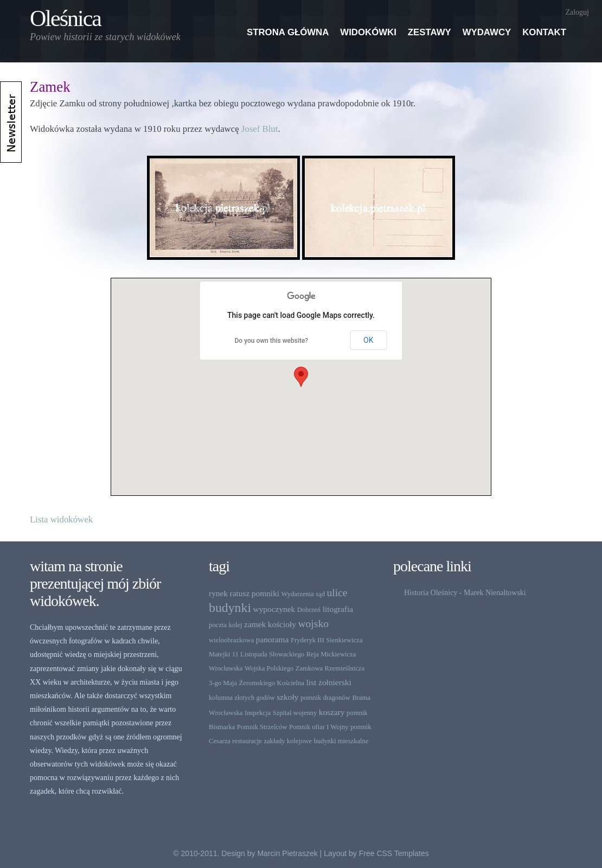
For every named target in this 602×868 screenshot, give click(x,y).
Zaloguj (577, 12)
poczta (218, 625)
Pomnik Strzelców (262, 727)
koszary (332, 712)
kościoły (282, 624)
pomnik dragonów (325, 698)
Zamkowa (309, 668)
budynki (230, 608)
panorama (273, 639)
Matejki (219, 654)
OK (368, 340)
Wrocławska (226, 668)
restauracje (247, 741)
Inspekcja (258, 713)
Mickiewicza (338, 654)
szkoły (287, 697)
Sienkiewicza (344, 640)
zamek (255, 624)
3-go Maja (223, 683)
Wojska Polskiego (269, 668)
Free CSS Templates (394, 853)
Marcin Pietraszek (287, 853)
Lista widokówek (61, 519)
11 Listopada (250, 654)
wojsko (313, 624)
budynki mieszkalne (341, 741)
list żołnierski (328, 682)
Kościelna (291, 683)
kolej (235, 625)
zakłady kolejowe (287, 741)
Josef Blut (260, 129)
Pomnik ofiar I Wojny (319, 727)
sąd (320, 594)
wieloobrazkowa (231, 640)
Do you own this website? (272, 341)
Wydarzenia (298, 594)
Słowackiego (287, 654)
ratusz (240, 593)
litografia (338, 609)
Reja (313, 654)
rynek (218, 593)
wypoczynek (274, 609)
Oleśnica (65, 18)
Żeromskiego (257, 683)
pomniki (265, 593)
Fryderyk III (308, 640)
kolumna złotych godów (242, 698)
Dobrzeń (309, 610)
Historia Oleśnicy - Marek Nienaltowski (465, 593)
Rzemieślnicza (345, 668)
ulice (337, 593)
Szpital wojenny (295, 713)
